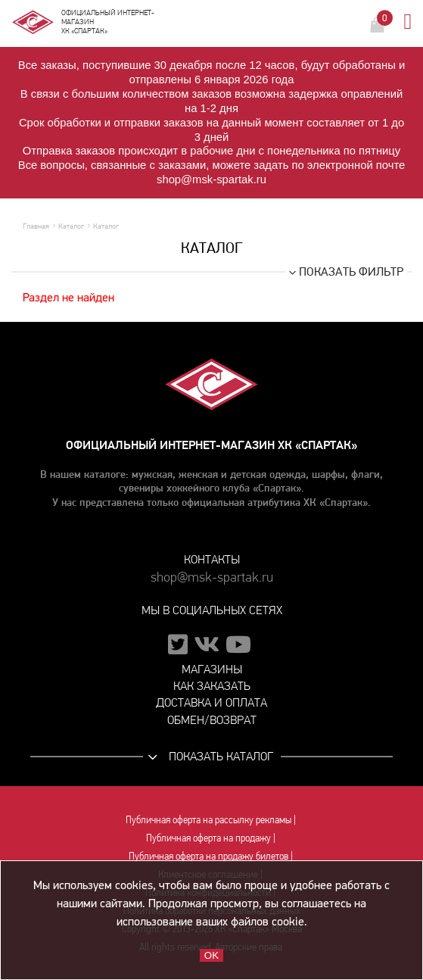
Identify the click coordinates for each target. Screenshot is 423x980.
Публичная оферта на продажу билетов (208, 856)
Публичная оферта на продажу (208, 838)
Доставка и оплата (211, 702)
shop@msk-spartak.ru (212, 577)
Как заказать (212, 686)
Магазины (212, 669)
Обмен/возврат (212, 720)
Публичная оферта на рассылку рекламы (208, 819)
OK (211, 955)
